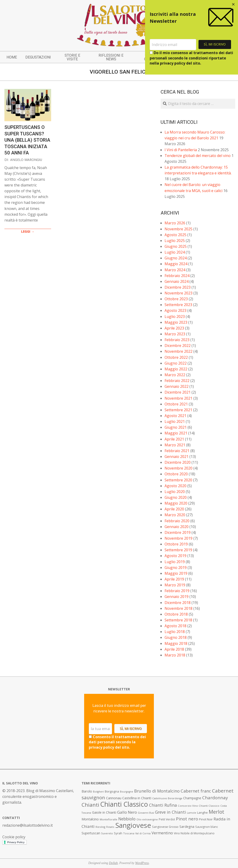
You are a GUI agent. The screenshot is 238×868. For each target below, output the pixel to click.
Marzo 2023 (175, 334)
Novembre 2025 (178, 229)
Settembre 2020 (178, 480)
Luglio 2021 (175, 421)
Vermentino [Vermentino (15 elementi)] (162, 833)
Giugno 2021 (176, 427)
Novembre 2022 (178, 351)
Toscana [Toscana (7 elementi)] (129, 833)
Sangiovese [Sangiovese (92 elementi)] (133, 825)
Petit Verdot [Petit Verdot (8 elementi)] (167, 819)
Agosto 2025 (175, 235)
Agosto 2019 (175, 556)
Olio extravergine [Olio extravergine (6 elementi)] (147, 819)
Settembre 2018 (178, 620)
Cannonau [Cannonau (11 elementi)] (114, 798)
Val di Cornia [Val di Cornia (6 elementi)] (143, 833)
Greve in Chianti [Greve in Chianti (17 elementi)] (170, 812)
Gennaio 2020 (177, 527)
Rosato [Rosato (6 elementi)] (110, 827)
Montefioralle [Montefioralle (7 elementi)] (109, 819)
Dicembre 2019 (178, 532)
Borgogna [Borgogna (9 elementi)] (112, 791)
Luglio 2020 (175, 492)
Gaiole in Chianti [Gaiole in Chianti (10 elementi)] (104, 812)
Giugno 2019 (176, 568)
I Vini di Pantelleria (181, 150)
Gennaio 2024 (177, 281)
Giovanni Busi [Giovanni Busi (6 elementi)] (146, 813)
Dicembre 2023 (178, 287)
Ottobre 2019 (176, 544)
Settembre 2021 (178, 410)
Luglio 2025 (175, 241)
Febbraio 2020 (177, 521)
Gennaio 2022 (177, 386)
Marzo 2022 (175, 375)
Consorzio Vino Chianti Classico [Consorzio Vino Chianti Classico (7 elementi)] (199, 806)
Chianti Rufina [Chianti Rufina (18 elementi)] (163, 805)
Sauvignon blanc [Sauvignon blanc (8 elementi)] (207, 827)
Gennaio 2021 (177, 457)
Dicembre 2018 (178, 603)
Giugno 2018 (176, 637)
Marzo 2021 (175, 445)
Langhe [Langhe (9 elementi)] (202, 813)
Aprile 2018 (174, 649)
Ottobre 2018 (176, 614)
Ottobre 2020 (176, 474)
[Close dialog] (233, 5)
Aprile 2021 (174, 439)
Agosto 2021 (175, 416)
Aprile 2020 (174, 509)
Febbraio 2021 (177, 451)
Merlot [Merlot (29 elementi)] (217, 812)
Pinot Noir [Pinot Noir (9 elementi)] (206, 819)
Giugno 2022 (176, 363)
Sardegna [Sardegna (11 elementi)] (187, 827)
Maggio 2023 (176, 322)
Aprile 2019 (174, 579)
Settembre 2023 (178, 305)
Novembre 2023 (178, 293)
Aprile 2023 (174, 328)
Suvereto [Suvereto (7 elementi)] (107, 833)
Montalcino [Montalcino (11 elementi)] (90, 819)
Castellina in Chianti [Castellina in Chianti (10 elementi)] (137, 798)
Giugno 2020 (176, 497)
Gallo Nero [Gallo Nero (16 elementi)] (127, 812)
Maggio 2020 (176, 503)
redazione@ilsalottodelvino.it (28, 825)
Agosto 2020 (175, 486)
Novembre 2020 (178, 468)
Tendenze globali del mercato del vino (198, 156)
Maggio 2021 (176, 433)
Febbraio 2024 (177, 276)
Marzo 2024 (175, 270)
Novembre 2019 (178, 538)
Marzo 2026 (175, 223)
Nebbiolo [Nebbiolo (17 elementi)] (127, 819)
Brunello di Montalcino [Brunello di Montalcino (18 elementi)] (157, 791)
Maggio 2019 (176, 573)
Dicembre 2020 (178, 462)
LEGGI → (28, 231)
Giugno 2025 (176, 246)
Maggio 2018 (176, 643)
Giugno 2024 (176, 258)
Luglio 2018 (175, 632)
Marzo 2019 (175, 585)
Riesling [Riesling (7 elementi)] (100, 827)
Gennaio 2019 (177, 597)
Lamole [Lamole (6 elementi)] (192, 813)
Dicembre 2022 (178, 346)
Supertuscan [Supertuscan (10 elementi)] (91, 833)
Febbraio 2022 (177, 381)
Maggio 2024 (176, 264)
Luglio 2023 (175, 317)
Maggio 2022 (176, 369)
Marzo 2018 (175, 655)
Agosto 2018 (175, 626)
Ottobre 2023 (176, 299)
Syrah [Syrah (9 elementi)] (118, 833)
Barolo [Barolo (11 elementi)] (87, 791)
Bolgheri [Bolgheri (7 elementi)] (98, 791)
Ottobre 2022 (176, 357)
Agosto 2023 (175, 310)
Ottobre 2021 (176, 404)
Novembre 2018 (178, 608)
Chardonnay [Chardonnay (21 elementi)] (215, 798)
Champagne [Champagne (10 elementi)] (192, 798)
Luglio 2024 (175, 252)
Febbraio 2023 (177, 340)
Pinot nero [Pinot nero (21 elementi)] (187, 819)
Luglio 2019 (175, 562)
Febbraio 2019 (177, 591)
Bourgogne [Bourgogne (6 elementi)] (127, 792)
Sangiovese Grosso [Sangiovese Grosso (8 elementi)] (165, 827)
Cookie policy (14, 837)
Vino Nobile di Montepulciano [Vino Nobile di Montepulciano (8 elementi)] (194, 833)
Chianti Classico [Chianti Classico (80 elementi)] (124, 804)
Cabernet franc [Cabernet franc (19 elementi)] (196, 791)
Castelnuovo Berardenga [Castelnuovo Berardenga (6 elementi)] (167, 798)
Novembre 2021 (178, 398)
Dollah (113, 863)
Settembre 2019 (178, 550)
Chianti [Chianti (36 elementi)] (90, 805)
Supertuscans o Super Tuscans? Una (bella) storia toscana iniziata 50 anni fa (27, 140)
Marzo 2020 (175, 515)
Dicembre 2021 (178, 392)
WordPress (142, 863)
